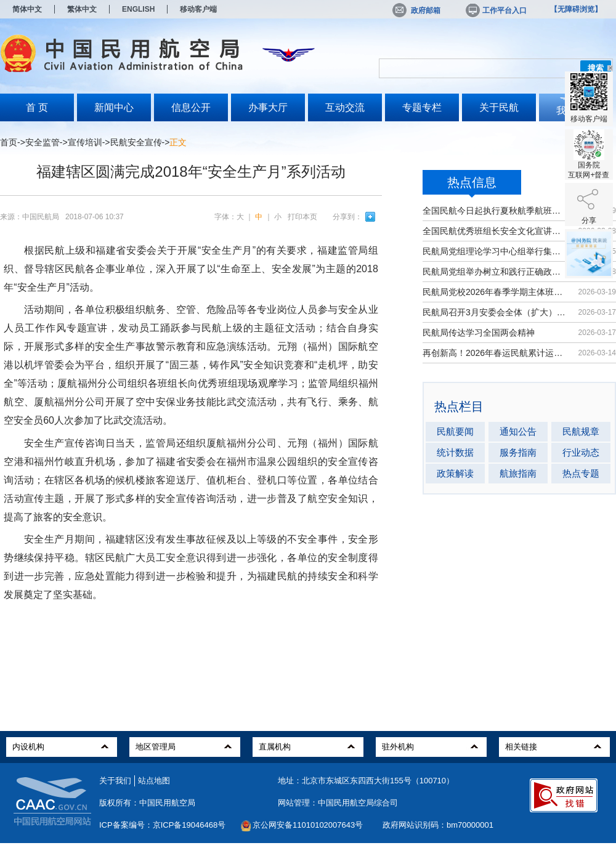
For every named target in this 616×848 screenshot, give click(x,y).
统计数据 (455, 452)
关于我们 (115, 781)
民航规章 (581, 431)
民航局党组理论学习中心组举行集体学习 (494, 251)
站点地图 (154, 781)
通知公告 (518, 431)
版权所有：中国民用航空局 (147, 803)
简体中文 (27, 9)
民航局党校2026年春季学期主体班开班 (494, 292)
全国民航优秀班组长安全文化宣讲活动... (494, 231)
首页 (9, 142)
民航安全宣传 (136, 142)
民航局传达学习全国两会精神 (479, 333)
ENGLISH (138, 9)
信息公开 (191, 107)
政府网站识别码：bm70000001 (438, 825)
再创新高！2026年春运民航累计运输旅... (494, 353)
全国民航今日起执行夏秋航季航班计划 (494, 211)
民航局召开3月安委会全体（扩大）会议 (494, 312)
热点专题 (581, 473)
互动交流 (345, 107)
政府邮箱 (416, 10)
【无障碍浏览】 (576, 9)
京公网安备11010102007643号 (308, 825)
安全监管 (43, 142)
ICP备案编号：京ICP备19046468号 (162, 825)
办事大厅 (268, 107)
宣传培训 (85, 142)
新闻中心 (114, 107)
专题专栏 (422, 107)
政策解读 (455, 473)
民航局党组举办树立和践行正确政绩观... (494, 272)
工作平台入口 (495, 10)
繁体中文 (82, 9)
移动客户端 (198, 9)
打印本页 (302, 217)
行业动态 (581, 452)
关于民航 (499, 107)
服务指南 (518, 452)
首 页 (37, 107)
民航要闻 (455, 431)
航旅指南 (518, 473)
